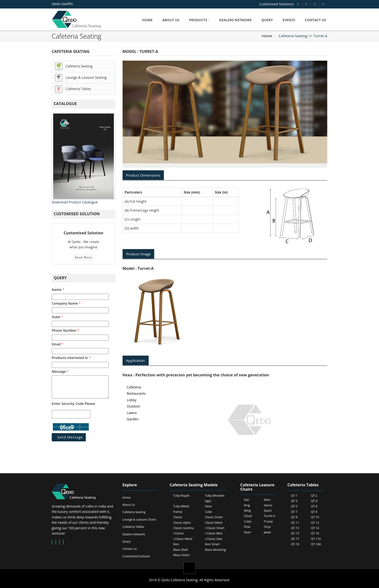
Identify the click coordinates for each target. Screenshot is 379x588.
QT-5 (294, 506)
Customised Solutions (276, 4)
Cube (208, 512)
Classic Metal (214, 523)
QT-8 (314, 512)
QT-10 (315, 517)
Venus (268, 505)
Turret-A (270, 516)
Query (127, 541)
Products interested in (71, 358)
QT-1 (294, 496)
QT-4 (314, 501)
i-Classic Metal (183, 539)
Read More (83, 257)
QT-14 (315, 528)
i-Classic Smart (215, 528)
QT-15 (295, 533)
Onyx (267, 527)
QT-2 (314, 496)
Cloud (248, 516)
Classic (178, 517)
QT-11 (295, 523)
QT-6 (314, 506)
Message (60, 371)
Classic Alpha (182, 523)
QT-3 (294, 501)
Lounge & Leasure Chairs (139, 520)
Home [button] (147, 20)
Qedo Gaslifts (62, 4)
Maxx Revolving (215, 550)
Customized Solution (136, 556)
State (57, 317)
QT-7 (294, 512)
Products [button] (198, 20)
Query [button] (267, 20)
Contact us (130, 549)
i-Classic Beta (214, 533)
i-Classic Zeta (214, 539)
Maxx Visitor (182, 555)
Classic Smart (214, 517)
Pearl (247, 532)
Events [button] (289, 20)
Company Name (66, 303)
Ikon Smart (212, 544)
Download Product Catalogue (75, 202)
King (247, 505)
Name (58, 290)
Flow (247, 527)
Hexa (208, 506)
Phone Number (66, 330)
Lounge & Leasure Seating (81, 78)
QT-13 (295, 528)
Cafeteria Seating (74, 66)
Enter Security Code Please (73, 404)
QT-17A (316, 539)
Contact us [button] (315, 20)
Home (267, 36)
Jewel (267, 532)
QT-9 (294, 517)
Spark (268, 511)
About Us (129, 505)
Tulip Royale (182, 496)
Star (247, 500)
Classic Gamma (184, 528)
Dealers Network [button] (236, 20)
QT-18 (295, 544)
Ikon (176, 544)
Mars (267, 500)
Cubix (248, 521)
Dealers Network (134, 534)
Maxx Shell (181, 550)
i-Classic (179, 533)
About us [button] (171, 20)
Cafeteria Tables (73, 89)
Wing (247, 511)
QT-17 (295, 539)
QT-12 (315, 523)
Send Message (70, 437)
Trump (268, 521)
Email (58, 344)
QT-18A (316, 544)
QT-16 (315, 533)
